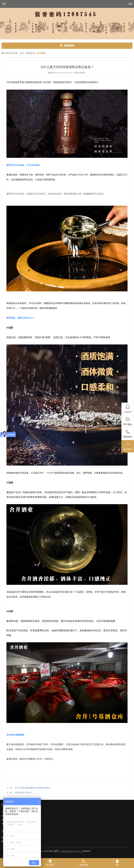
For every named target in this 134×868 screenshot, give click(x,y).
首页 (22, 53)
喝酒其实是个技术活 (23, 793)
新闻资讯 (30, 53)
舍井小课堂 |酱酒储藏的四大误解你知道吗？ (33, 788)
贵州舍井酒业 (80, 73)
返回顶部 (128, 446)
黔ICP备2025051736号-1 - (72, 851)
